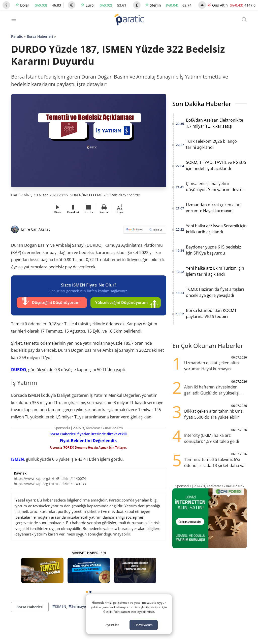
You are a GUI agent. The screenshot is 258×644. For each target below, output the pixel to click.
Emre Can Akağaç (36, 229)
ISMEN (18, 458)
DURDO (19, 368)
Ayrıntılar (112, 625)
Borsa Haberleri (40, 36)
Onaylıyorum (144, 625)
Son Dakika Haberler (202, 104)
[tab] (87, 591)
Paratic (17, 36)
